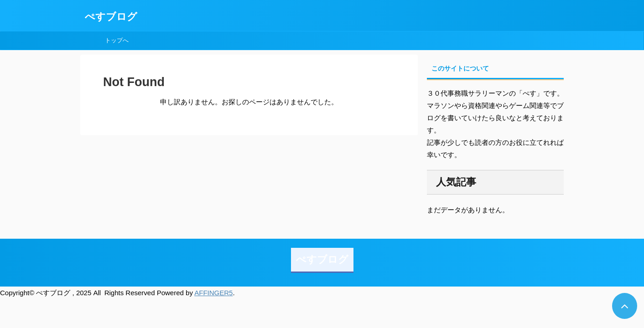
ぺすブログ (111, 17)
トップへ (117, 40)
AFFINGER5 (213, 293)
